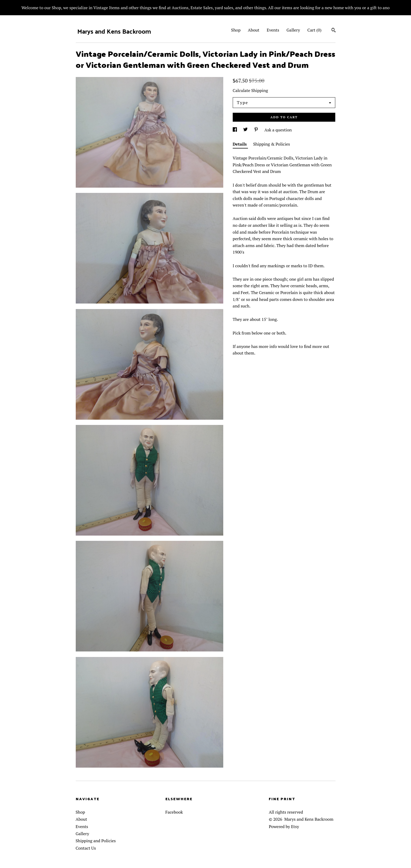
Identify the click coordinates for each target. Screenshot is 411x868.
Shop (236, 30)
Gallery (293, 30)
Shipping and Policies (96, 841)
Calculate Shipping (250, 90)
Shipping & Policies (272, 144)
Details (240, 144)
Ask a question (278, 130)
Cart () (314, 30)
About (254, 30)
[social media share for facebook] (235, 130)
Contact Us (86, 848)
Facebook (174, 812)
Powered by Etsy (284, 826)
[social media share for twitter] (246, 130)
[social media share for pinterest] (257, 130)
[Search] (334, 31)
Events (273, 30)
